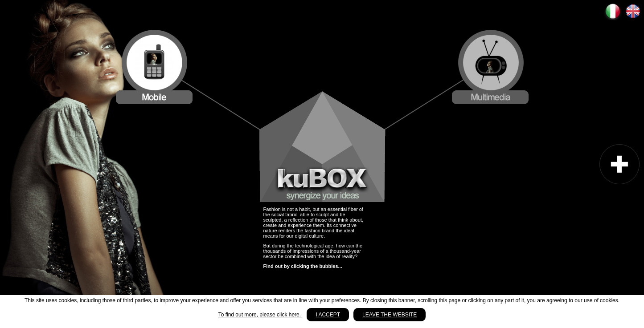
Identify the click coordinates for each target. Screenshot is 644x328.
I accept (328, 315)
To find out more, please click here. (260, 315)
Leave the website (390, 315)
